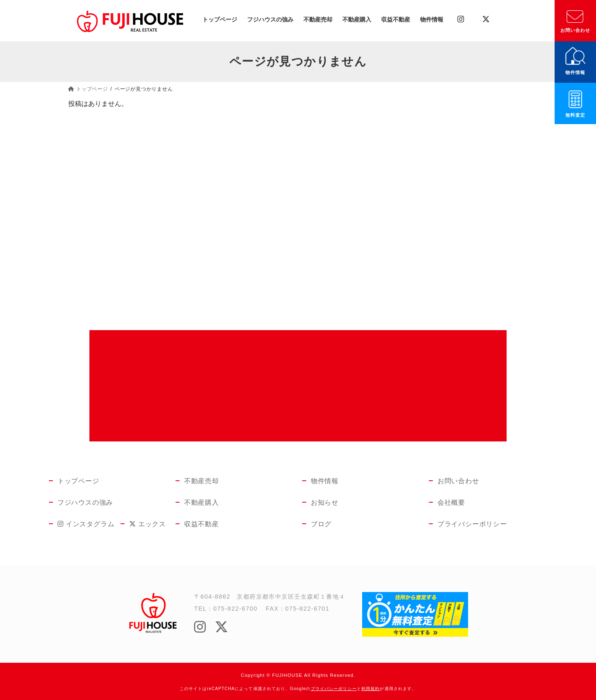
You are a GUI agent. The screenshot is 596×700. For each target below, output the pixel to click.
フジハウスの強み (85, 502)
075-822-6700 (235, 609)
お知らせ (325, 502)
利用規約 (370, 689)
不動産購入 (202, 502)
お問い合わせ (576, 30)
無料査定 (575, 115)
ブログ (321, 524)
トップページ (78, 481)
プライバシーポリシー (472, 524)
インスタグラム (79, 524)
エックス (143, 524)
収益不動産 (202, 524)
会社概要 (451, 502)
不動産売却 (202, 481)
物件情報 (575, 72)
